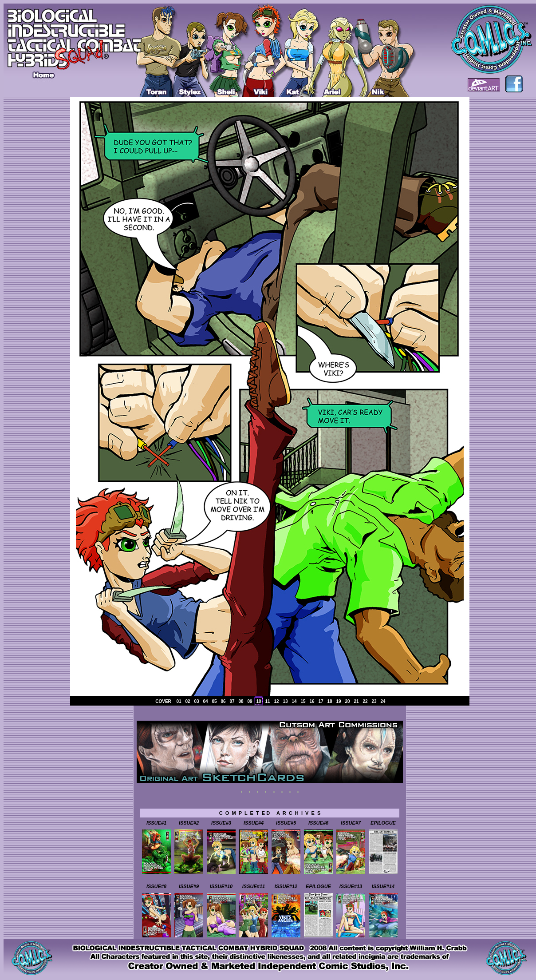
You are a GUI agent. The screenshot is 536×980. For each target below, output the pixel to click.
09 (250, 701)
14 (294, 701)
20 (347, 701)
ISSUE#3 (221, 823)
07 (232, 701)
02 (187, 701)
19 (338, 701)
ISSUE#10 (221, 886)
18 (329, 701)
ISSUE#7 (351, 823)
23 (374, 701)
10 (258, 701)
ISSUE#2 (189, 823)
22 (365, 701)
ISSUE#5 (286, 823)
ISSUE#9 (189, 886)
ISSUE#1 (156, 823)
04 (205, 701)
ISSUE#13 (351, 886)
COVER (163, 701)
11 (267, 701)
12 (276, 701)
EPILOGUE (383, 823)
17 (321, 701)
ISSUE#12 (286, 886)
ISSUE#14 (383, 886)
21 (356, 701)
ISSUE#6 (318, 823)
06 (223, 701)
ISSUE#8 (156, 886)
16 (312, 701)
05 (214, 701)
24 (383, 701)
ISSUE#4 (254, 823)
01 (179, 701)
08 (241, 701)
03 (196, 701)
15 (303, 701)
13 (285, 701)
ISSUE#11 (254, 886)
